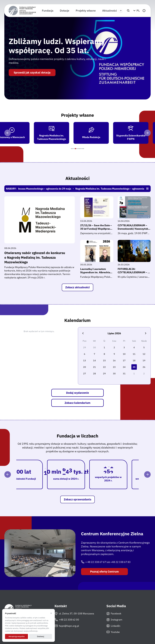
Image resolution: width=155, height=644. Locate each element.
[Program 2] (73, 149)
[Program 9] (82, 149)
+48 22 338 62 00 (67, 620)
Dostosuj (41, 636)
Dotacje (65, 11)
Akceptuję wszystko (17, 636)
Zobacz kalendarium (77, 403)
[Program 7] (80, 149)
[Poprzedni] (8, 133)
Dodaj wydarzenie (77, 393)
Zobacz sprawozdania (77, 499)
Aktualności (110, 11)
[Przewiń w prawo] (121, 11)
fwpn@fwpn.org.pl (67, 626)
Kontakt (61, 606)
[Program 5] (77, 149)
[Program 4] (75, 149)
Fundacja (48, 11)
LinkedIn (113, 626)
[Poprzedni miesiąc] (83, 333)
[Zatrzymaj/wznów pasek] (147, 189)
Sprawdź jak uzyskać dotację (32, 72)
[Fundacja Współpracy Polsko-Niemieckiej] (22, 11)
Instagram (114, 620)
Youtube (113, 632)
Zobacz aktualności (77, 287)
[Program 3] (74, 149)
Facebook (114, 614)
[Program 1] (71, 149)
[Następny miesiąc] (146, 333)
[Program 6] (78, 149)
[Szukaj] (128, 11)
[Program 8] (81, 149)
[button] (136, 11)
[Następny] (147, 133)
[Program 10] (84, 149)
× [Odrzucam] (51, 613)
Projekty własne (86, 11)
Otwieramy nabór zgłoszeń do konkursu (40, 258)
